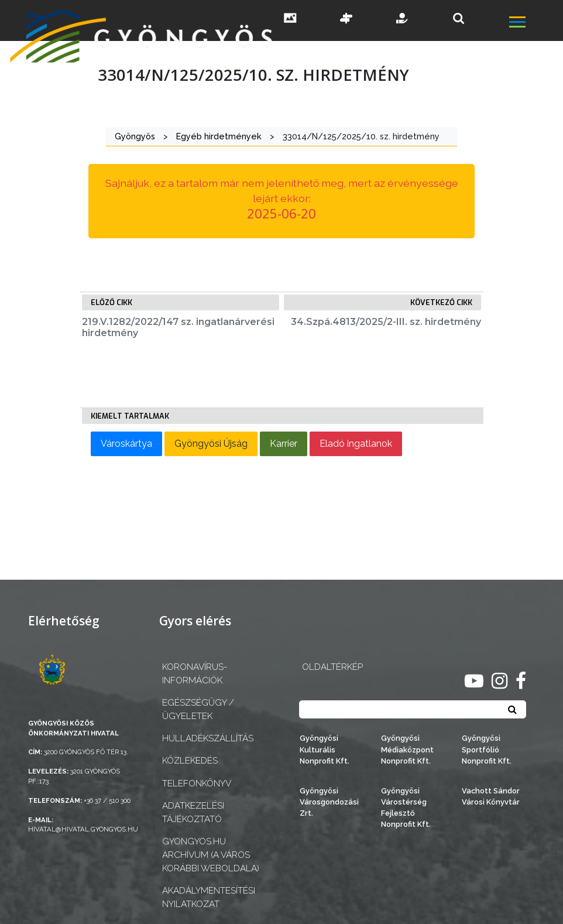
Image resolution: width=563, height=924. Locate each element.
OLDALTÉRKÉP (332, 667)
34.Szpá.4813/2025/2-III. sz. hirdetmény (386, 322)
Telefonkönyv (197, 783)
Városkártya (126, 444)
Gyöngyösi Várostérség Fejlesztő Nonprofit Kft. (406, 808)
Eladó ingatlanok (356, 444)
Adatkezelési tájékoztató (193, 812)
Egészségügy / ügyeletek (198, 709)
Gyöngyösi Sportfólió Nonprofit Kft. (487, 749)
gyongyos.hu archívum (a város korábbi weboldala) (211, 855)
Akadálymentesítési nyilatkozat (209, 897)
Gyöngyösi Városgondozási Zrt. (329, 802)
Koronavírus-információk (195, 674)
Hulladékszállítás (208, 738)
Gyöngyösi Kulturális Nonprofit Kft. (325, 749)
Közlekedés (190, 761)
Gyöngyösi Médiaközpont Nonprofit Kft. (407, 749)
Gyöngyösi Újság (211, 444)
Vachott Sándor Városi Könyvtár (491, 796)
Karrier (284, 444)
